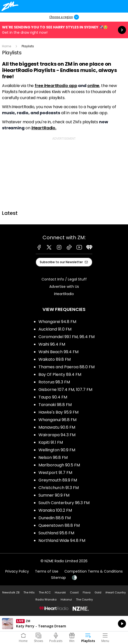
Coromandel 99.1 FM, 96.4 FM (67, 337)
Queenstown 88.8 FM (59, 525)
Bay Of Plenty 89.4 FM (60, 374)
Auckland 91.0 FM (55, 329)
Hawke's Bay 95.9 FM (58, 412)
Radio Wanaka (46, 599)
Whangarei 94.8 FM (57, 322)
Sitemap (58, 578)
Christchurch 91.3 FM (59, 488)
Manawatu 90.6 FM (57, 427)
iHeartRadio (64, 294)
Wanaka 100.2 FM (55, 510)
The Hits (29, 592)
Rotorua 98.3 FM (54, 382)
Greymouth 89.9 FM (58, 480)
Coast (74, 592)
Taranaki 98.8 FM (55, 405)
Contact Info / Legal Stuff (64, 279)
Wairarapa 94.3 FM (57, 435)
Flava (87, 592)
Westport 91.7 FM (55, 473)
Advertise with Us (64, 287)
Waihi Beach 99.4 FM (58, 352)
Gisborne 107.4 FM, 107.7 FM (65, 390)
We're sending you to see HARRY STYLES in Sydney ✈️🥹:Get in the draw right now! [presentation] (64, 30)
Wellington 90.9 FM (57, 450)
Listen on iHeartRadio (64, 624)
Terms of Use (47, 571)
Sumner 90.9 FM (54, 495)
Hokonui (66, 599)
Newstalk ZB (11, 592)
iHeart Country (116, 592)
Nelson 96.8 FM (53, 457)
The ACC (45, 592)
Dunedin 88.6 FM (55, 518)
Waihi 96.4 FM (52, 344)
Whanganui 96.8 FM (57, 420)
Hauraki (60, 592)
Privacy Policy (17, 571)
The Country (84, 599)
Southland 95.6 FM (56, 533)
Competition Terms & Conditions (94, 571)
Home (7, 46)
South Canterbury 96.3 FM (64, 503)
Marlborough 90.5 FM (59, 465)
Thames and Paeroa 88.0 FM (67, 367)
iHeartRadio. (44, 128)
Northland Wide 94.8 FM (62, 540)
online (93, 86)
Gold (98, 592)
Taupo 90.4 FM (53, 397)
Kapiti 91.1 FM (51, 442)
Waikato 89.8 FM (55, 359)
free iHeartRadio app (56, 86)
